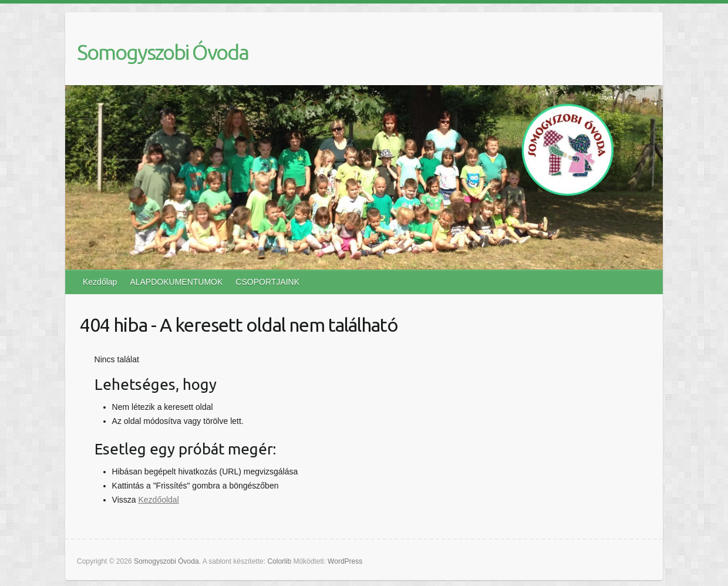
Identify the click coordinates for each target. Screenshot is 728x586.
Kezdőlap (100, 282)
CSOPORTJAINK (267, 282)
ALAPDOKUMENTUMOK (176, 282)
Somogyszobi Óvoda (163, 52)
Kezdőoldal (158, 500)
